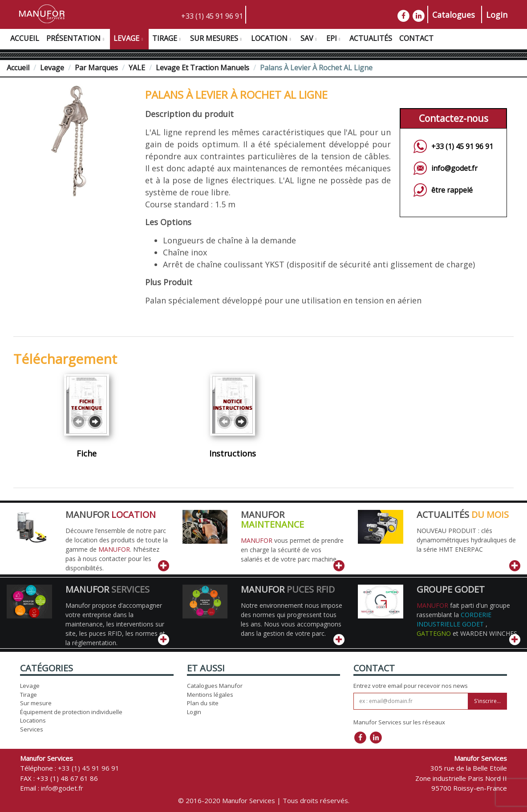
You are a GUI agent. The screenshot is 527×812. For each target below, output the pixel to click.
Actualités (371, 38)
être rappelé (452, 190)
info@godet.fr (454, 168)
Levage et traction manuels (203, 68)
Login (497, 15)
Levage (129, 40)
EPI (334, 40)
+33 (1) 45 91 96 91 (212, 16)
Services (32, 729)
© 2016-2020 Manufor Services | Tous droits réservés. (264, 800)
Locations (33, 720)
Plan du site (203, 703)
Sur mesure (36, 703)
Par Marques (96, 68)
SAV (310, 40)
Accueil (25, 38)
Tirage (168, 40)
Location (272, 40)
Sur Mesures (217, 40)
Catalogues (454, 15)
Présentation (76, 40)
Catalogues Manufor (215, 686)
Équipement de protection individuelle (71, 712)
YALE (137, 68)
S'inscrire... (487, 701)
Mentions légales (210, 695)
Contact (416, 38)
